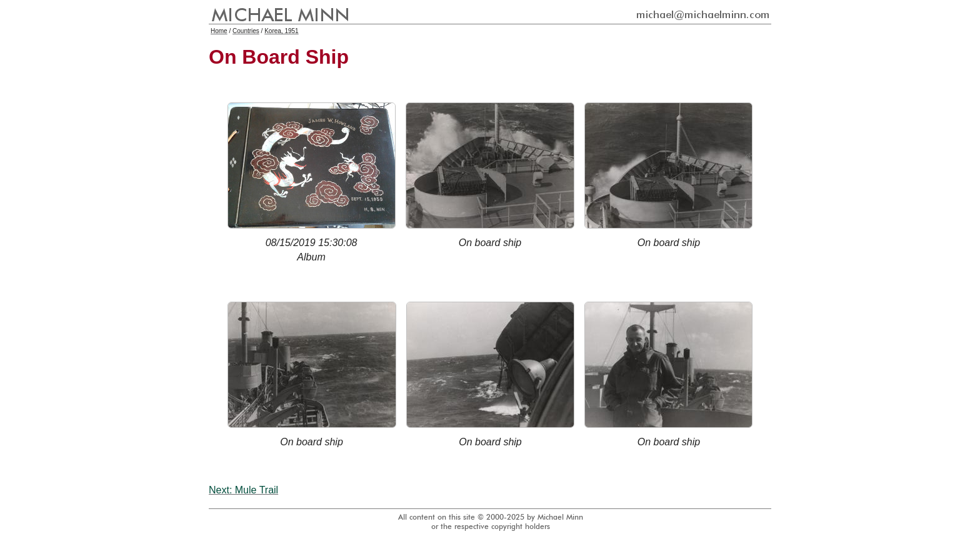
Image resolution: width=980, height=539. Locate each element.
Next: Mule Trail (243, 490)
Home (219, 31)
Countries (246, 31)
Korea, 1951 (282, 31)
